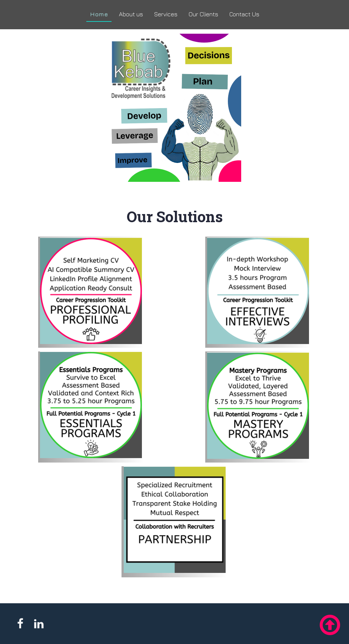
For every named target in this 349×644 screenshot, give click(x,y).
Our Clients (203, 14)
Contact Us (244, 14)
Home (99, 14)
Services (166, 14)
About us (131, 14)
